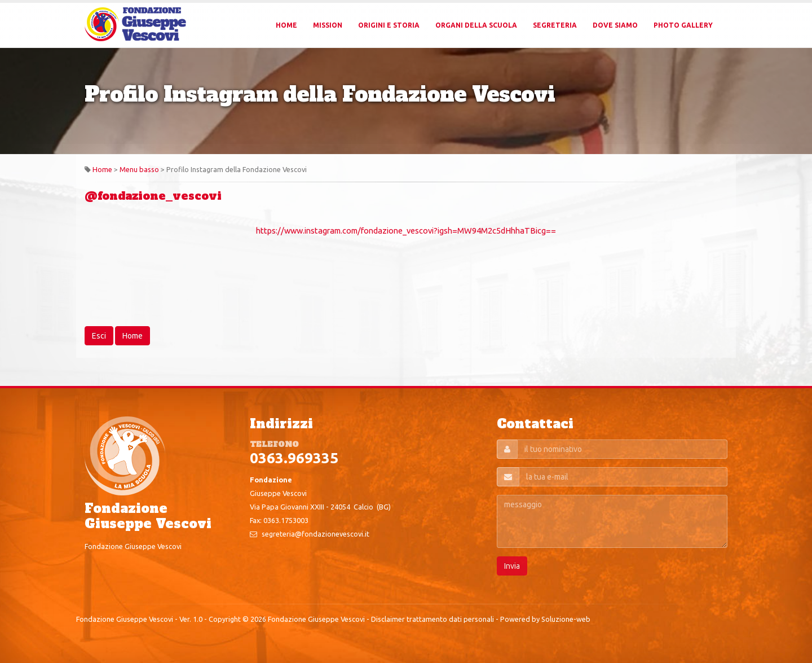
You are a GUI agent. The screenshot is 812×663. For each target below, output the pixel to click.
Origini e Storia (389, 25)
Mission (328, 25)
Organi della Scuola (476, 25)
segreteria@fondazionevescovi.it (315, 534)
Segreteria (555, 25)
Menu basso (139, 169)
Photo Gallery (683, 25)
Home (286, 25)
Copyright (225, 619)
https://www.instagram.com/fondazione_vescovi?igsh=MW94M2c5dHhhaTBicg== (406, 230)
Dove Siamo (615, 25)
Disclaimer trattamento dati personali (433, 619)
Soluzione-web (566, 619)
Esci (99, 336)
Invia (512, 566)
